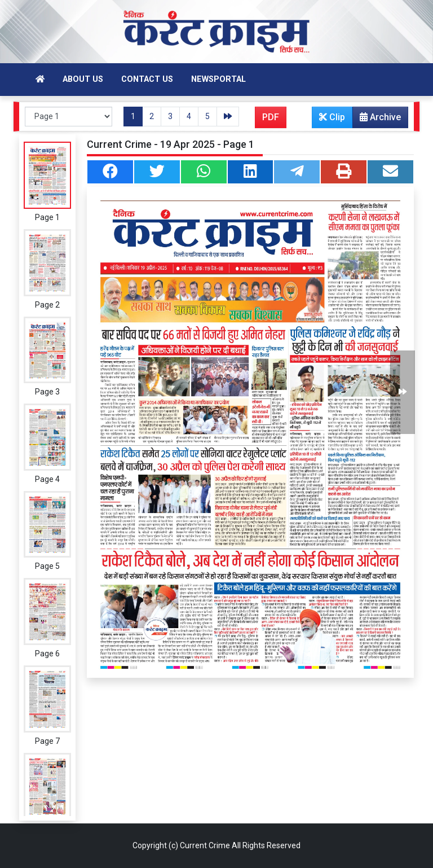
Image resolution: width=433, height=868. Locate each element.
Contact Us (147, 79)
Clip (332, 117)
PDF (271, 117)
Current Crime (205, 845)
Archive (377, 120)
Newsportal (218, 79)
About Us (83, 79)
